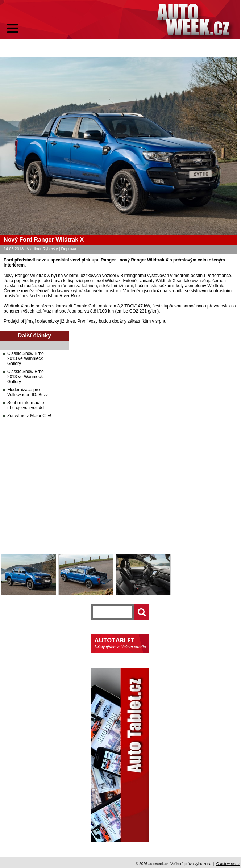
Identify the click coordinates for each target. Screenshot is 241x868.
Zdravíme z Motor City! (29, 416)
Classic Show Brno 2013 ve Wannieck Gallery (26, 358)
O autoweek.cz (228, 864)
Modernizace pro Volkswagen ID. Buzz (28, 392)
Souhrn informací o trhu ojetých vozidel (26, 405)
